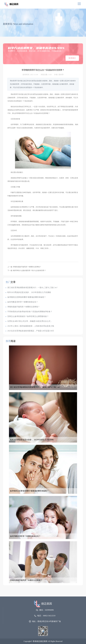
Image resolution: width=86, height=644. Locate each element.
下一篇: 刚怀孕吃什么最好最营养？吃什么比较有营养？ (27, 271)
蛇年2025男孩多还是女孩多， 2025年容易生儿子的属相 (28, 292)
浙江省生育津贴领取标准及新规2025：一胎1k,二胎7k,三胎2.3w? (32, 288)
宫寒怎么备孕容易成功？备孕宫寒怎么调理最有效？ (27, 316)
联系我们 (72, 58)
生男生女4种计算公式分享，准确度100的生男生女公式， (29, 321)
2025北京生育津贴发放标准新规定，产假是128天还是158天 (30, 331)
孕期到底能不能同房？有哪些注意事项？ (23, 307)
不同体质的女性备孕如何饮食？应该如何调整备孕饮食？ (29, 312)
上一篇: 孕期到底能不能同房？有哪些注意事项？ (24, 267)
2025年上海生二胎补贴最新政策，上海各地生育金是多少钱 (30, 326)
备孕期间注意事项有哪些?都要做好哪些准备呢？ (26, 297)
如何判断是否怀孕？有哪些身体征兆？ (22, 302)
